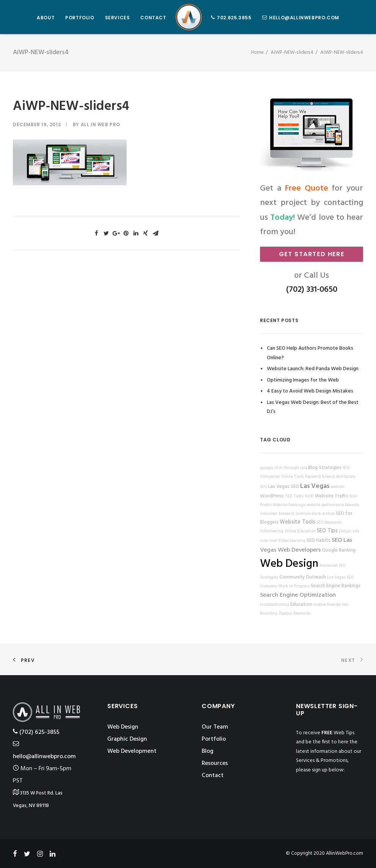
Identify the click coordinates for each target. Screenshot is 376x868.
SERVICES (117, 18)
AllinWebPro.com (345, 853)
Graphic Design (127, 739)
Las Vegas (315, 486)
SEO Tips (327, 531)
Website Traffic (332, 496)
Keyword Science (320, 477)
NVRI (309, 497)
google (266, 468)
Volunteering (272, 531)
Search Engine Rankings (336, 586)
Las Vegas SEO (284, 487)
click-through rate (291, 468)
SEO (337, 540)
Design (345, 531)
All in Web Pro (100, 124)
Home (257, 52)
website (337, 487)
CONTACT (153, 18)
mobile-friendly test (331, 605)
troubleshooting (275, 605)
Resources (215, 763)
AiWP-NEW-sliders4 (292, 52)
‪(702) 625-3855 (36, 732)
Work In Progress (294, 586)
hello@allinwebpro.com (304, 18)
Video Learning (292, 541)
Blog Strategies (325, 468)
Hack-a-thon (323, 514)
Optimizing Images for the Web (303, 380)
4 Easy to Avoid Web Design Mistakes (310, 391)
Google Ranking (339, 551)
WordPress (272, 496)
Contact (213, 776)
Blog (208, 751)
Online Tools (293, 477)
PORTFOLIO (80, 18)
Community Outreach (303, 577)
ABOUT (46, 18)
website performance (325, 505)
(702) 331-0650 (312, 290)
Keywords (302, 614)
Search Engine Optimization (298, 595)
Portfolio (214, 739)
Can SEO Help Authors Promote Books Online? (310, 353)
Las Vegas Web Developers (306, 545)
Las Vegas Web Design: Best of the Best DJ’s (313, 407)
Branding (269, 614)
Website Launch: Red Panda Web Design (313, 369)
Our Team (215, 727)
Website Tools (298, 522)
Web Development (132, 751)
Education (301, 605)
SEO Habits (319, 541)
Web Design (289, 564)
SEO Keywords (329, 523)
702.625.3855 (234, 18)
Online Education (300, 531)
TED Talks (294, 497)
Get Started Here (312, 254)
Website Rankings (289, 505)
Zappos (285, 614)
